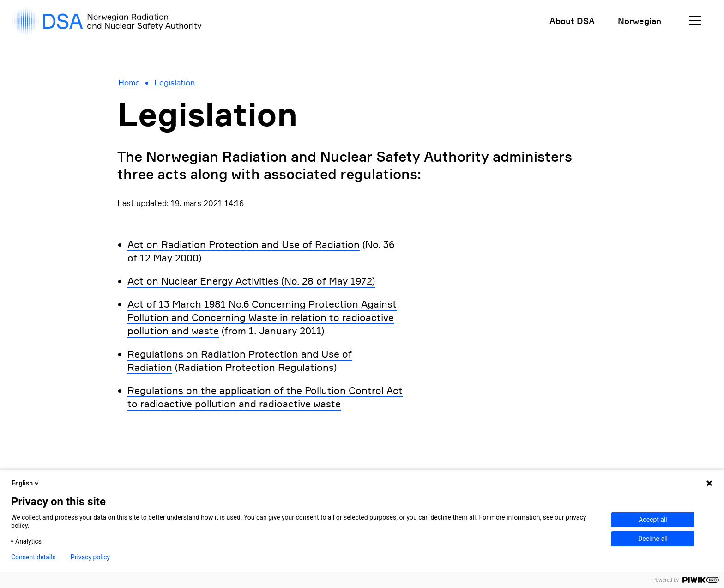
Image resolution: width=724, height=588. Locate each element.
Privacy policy (90, 557)
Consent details (33, 557)
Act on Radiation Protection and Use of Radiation (244, 245)
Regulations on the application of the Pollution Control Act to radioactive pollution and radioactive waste (265, 397)
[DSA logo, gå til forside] (106, 21)
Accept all (653, 520)
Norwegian (640, 21)
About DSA (572, 21)
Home (129, 83)
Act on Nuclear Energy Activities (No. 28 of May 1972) (251, 281)
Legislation (175, 83)
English (26, 483)
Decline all (653, 539)
